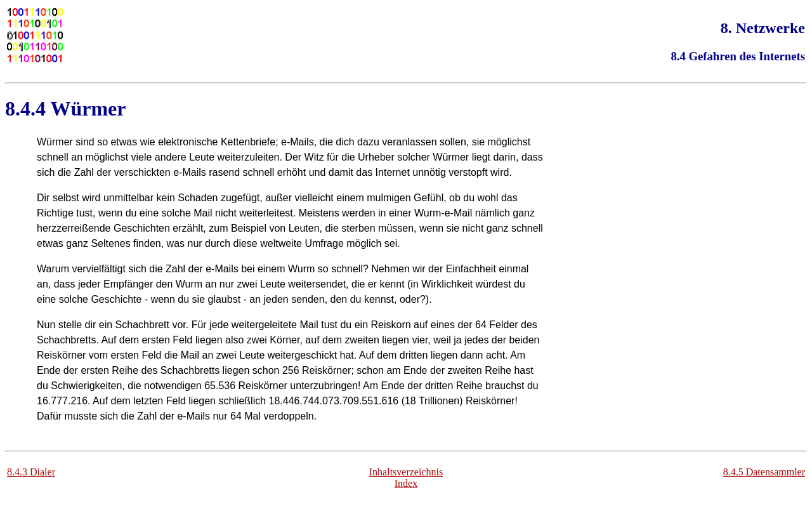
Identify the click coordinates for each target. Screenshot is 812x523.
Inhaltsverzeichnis (406, 472)
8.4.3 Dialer (31, 472)
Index (406, 483)
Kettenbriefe (248, 142)
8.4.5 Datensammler (764, 472)
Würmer (88, 109)
